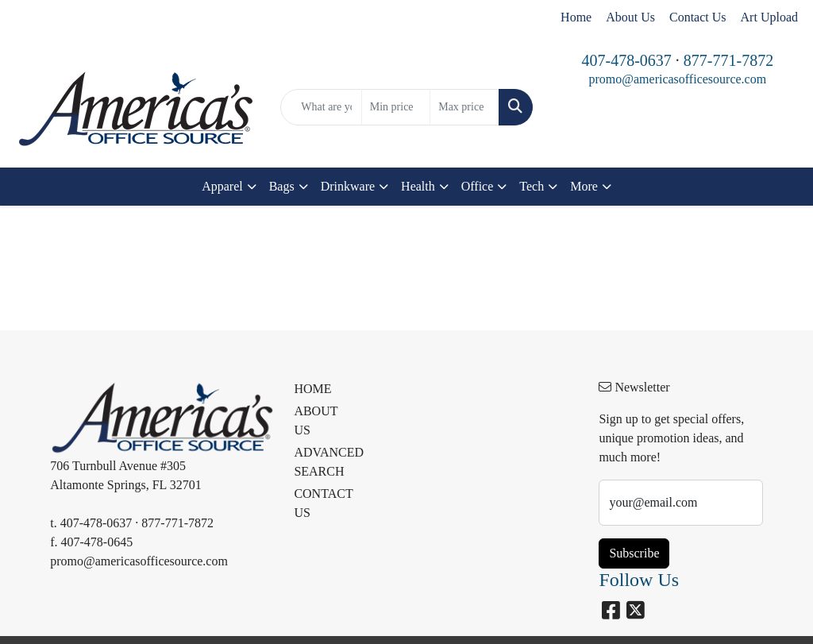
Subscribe (634, 553)
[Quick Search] (321, 107)
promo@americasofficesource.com (677, 79)
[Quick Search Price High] (464, 107)
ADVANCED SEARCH (322, 462)
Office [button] (478, 186)
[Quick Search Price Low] (396, 107)
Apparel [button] (222, 186)
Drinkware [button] (348, 186)
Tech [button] (532, 186)
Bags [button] (282, 186)
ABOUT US (316, 420)
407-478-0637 (626, 60)
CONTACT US (322, 503)
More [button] (584, 186)
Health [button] (418, 186)
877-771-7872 (728, 60)
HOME (312, 389)
